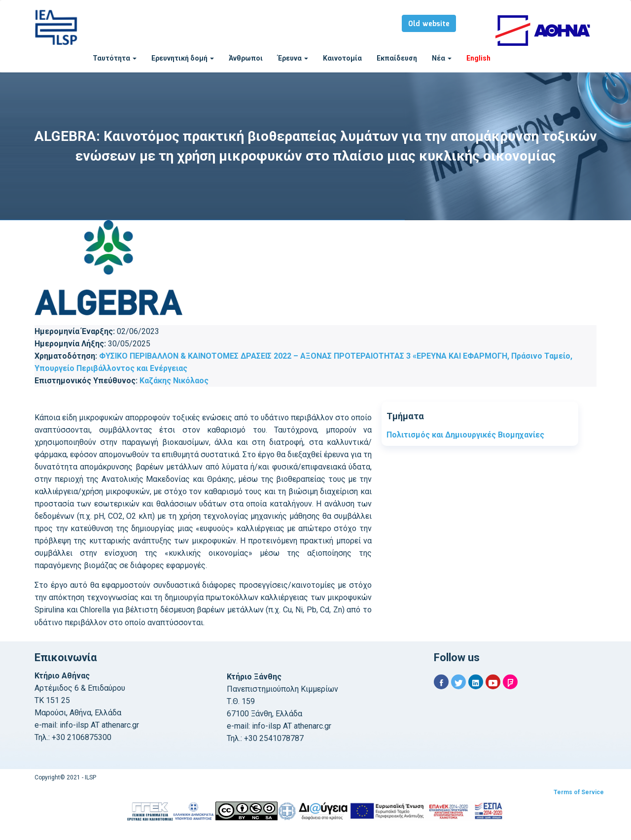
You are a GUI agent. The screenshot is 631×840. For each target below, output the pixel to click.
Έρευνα (293, 58)
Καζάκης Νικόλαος (174, 381)
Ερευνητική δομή (183, 58)
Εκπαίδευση (397, 58)
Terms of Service (579, 792)
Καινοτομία (342, 58)
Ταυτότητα (115, 58)
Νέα (442, 58)
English (478, 58)
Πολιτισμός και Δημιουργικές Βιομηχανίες (465, 435)
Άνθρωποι (246, 58)
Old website (429, 24)
